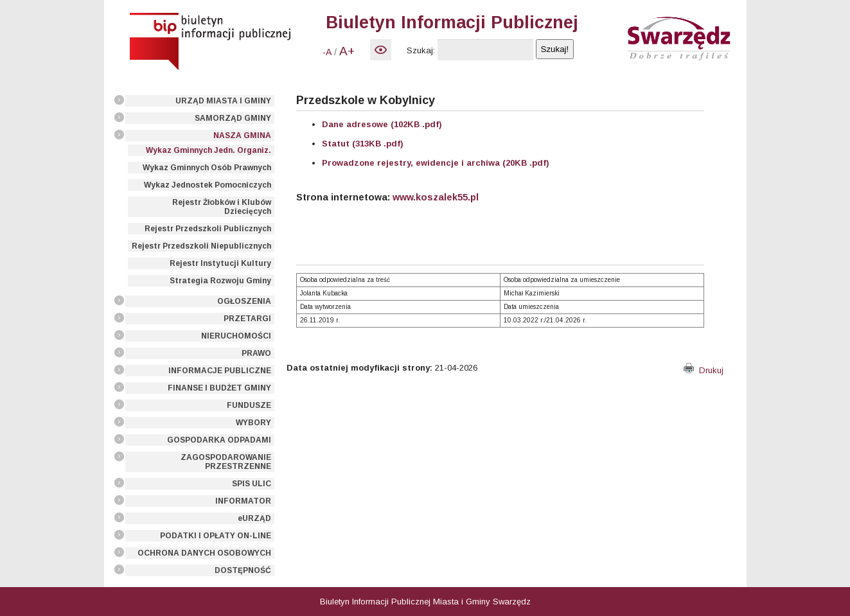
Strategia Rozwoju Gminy (220, 281)
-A (327, 52)
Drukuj (704, 370)
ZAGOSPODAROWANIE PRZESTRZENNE (226, 462)
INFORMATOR (243, 501)
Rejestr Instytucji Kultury (220, 263)
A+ (347, 51)
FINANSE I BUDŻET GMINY (219, 388)
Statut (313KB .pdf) (363, 144)
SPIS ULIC (252, 484)
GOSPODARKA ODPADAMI (219, 440)
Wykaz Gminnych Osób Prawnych (207, 168)
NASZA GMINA (242, 136)
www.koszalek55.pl (436, 197)
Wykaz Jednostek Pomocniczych (208, 185)
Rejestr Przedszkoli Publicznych (208, 229)
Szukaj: (421, 50)
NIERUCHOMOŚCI (236, 336)
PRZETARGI (247, 319)
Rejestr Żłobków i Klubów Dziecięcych (222, 207)
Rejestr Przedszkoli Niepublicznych (201, 246)
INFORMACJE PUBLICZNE (220, 371)
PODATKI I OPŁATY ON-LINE (216, 536)
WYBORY (253, 423)
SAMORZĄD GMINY (233, 118)
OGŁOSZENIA (244, 301)
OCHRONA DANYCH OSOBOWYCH (204, 553)
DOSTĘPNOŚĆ (243, 570)
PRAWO (256, 353)
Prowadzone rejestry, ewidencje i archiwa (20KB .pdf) (436, 163)
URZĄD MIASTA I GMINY (223, 101)
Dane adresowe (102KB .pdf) (382, 124)
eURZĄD (254, 518)
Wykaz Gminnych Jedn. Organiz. (208, 150)
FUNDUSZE (249, 405)
